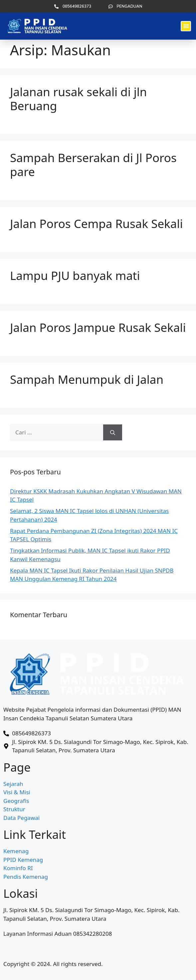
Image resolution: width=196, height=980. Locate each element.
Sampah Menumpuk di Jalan (87, 379)
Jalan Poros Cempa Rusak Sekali (97, 224)
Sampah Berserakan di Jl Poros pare (93, 165)
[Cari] (113, 432)
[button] (186, 26)
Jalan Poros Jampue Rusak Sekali (98, 327)
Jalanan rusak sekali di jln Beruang (78, 99)
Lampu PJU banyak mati (75, 275)
